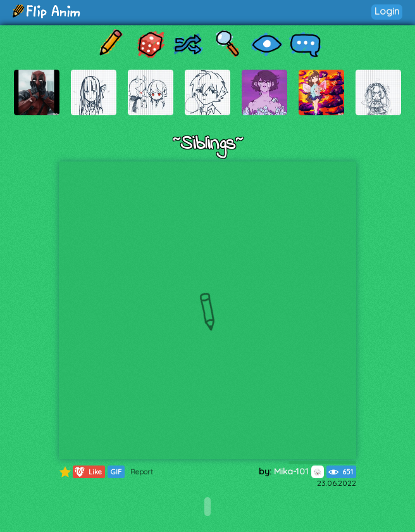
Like (88, 472)
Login (387, 11)
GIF (116, 472)
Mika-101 (299, 471)
